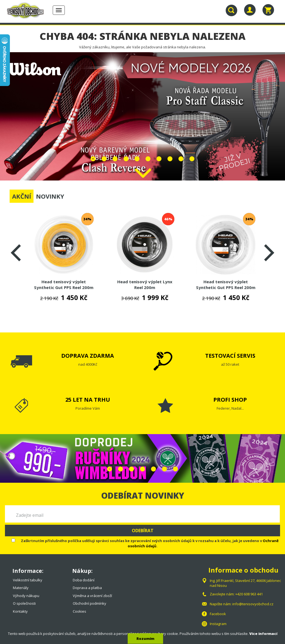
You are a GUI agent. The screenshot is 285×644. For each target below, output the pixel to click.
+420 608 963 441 (249, 594)
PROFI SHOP (230, 400)
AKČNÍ (22, 196)
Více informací (263, 634)
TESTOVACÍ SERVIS (230, 356)
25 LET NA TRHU (88, 400)
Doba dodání (84, 580)
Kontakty (20, 611)
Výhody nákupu (26, 596)
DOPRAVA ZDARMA (88, 356)
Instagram (218, 624)
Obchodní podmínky (90, 603)
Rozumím (145, 639)
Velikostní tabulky (28, 580)
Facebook (218, 614)
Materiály (21, 588)
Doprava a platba (87, 588)
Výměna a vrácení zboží (92, 596)
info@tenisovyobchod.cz (253, 604)
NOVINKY (50, 196)
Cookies (79, 611)
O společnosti (24, 603)
